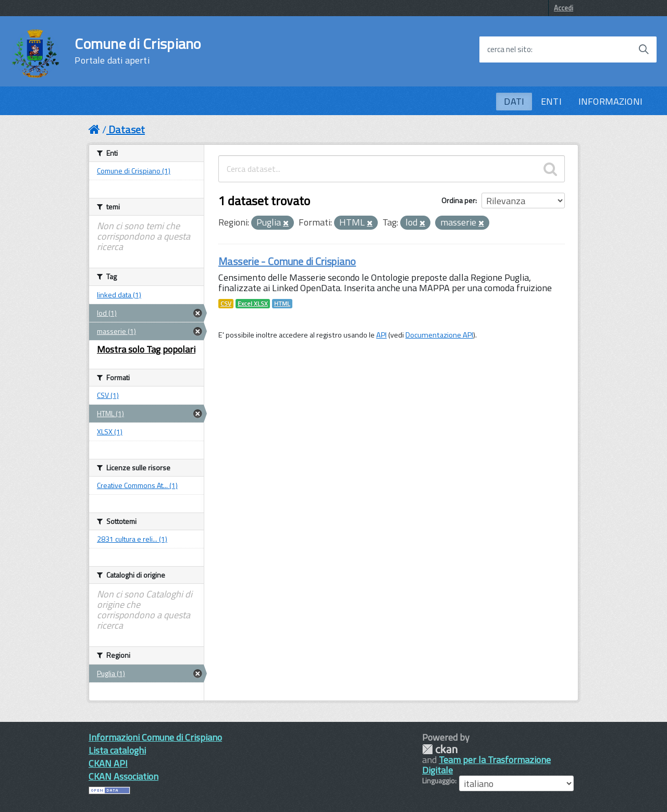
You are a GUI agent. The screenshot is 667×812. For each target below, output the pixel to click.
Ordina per (458, 200)
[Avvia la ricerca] (644, 49)
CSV (226, 304)
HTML (282, 304)
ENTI (551, 101)
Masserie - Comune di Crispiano (287, 261)
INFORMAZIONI (610, 101)
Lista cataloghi (117, 750)
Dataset (127, 129)
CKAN (440, 749)
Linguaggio (439, 781)
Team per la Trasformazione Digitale (486, 765)
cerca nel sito (509, 49)
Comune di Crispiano (138, 51)
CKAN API (108, 763)
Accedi (564, 8)
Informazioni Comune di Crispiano (155, 737)
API (381, 335)
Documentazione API (439, 335)
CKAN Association (123, 776)
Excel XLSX (253, 304)
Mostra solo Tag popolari (146, 349)
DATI (514, 101)
